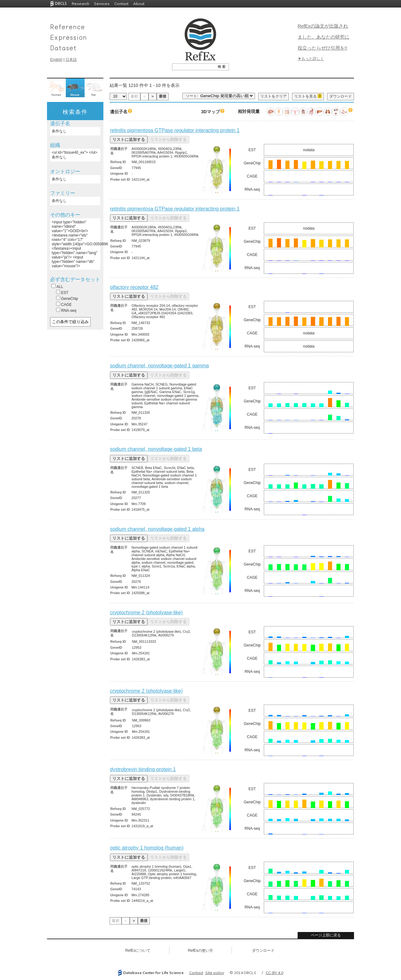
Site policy (215, 973)
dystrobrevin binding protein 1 (143, 769)
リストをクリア (273, 96)
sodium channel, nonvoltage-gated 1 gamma (159, 366)
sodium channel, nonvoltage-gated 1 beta (156, 449)
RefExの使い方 (201, 951)
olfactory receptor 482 (134, 287)
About (139, 4)
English (56, 60)
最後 (163, 96)
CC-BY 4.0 (274, 973)
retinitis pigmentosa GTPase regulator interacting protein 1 (175, 130)
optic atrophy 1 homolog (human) (147, 848)
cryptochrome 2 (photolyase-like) (146, 612)
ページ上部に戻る (326, 935)
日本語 (71, 60)
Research (81, 4)
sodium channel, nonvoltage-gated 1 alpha (157, 529)
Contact (121, 4)
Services (102, 4)
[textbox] (193, 67)
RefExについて (138, 951)
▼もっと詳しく (311, 59)
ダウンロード (341, 96)
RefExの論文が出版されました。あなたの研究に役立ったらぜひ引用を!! (323, 37)
